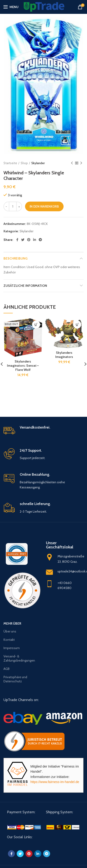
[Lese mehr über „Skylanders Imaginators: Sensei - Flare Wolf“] (36, 325)
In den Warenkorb (44, 206)
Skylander (38, 163)
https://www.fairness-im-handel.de (55, 782)
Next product (81, 163)
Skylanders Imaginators (64, 355)
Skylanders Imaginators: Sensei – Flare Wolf (23, 366)
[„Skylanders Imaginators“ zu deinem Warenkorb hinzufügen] (77, 325)
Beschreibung (16, 258)
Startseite (10, 163)
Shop (24, 163)
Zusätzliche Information (25, 286)
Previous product (72, 163)
